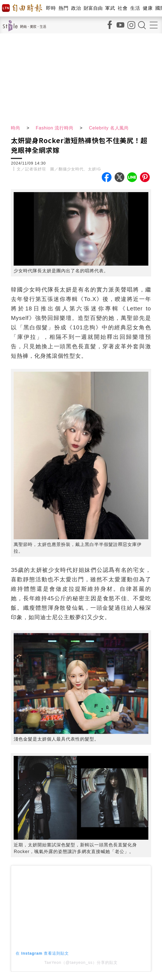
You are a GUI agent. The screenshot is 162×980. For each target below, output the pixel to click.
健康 (148, 8)
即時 (51, 8)
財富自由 (93, 8)
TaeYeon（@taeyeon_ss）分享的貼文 (81, 962)
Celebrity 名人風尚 (110, 128)
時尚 (16, 128)
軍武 (110, 8)
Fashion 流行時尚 (55, 128)
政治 (76, 8)
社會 (123, 8)
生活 (135, 8)
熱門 (63, 8)
